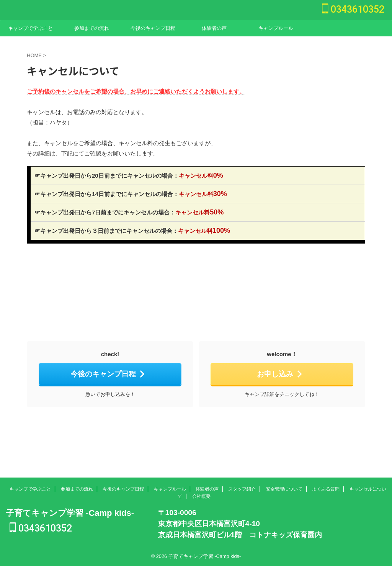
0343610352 (353, 9)
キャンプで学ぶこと (30, 28)
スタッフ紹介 (242, 488)
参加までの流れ (92, 28)
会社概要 (201, 495)
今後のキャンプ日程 (153, 28)
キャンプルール (276, 28)
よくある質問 (326, 488)
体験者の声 (214, 28)
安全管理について (284, 488)
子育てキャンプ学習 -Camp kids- (70, 512)
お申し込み (280, 374)
